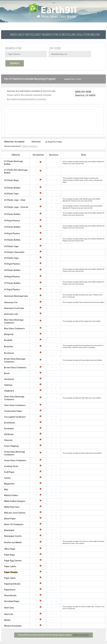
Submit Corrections (30, 146)
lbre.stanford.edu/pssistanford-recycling (26, 99)
